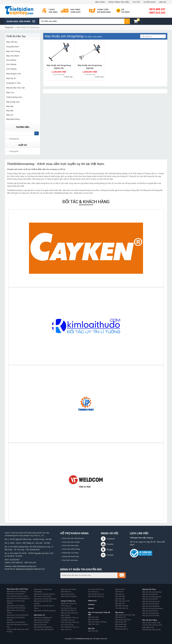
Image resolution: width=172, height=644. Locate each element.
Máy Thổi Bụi (12, 42)
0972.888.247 (157, 9)
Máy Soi (10, 115)
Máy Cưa (10, 92)
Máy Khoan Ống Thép (123, 620)
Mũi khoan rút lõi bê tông (43, 596)
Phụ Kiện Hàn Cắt (122, 608)
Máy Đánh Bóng (13, 119)
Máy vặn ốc (11, 78)
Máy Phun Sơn (93, 617)
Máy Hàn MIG (120, 596)
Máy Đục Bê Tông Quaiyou (152, 597)
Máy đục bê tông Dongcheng (152, 608)
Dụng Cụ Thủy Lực (68, 601)
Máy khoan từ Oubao (41, 622)
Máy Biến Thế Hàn (122, 606)
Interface (91, 604)
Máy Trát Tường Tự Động (97, 622)
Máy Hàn (91, 628)
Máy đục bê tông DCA (150, 599)
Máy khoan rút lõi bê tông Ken (44, 594)
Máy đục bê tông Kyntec (151, 615)
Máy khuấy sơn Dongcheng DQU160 (90, 67)
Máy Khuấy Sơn (13, 102)
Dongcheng (12, 139)
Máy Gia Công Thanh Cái (70, 622)
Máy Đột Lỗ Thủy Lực (69, 610)
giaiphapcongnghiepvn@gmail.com (30, 569)
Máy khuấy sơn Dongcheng (28, 27)
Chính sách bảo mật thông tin (73, 538)
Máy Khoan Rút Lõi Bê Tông (17, 589)
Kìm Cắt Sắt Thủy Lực (96, 594)
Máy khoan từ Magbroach (43, 618)
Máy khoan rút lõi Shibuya (16, 622)
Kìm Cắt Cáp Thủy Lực (96, 589)
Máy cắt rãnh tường (150, 620)
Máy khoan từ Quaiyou (69, 596)
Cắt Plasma (119, 592)
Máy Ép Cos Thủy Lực (69, 603)
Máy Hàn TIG (120, 603)
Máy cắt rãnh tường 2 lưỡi (151, 623)
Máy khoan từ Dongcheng (43, 627)
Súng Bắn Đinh (12, 47)
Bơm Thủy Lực (66, 629)
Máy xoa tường (93, 619)
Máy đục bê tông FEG (150, 611)
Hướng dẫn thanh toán (70, 556)
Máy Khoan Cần (121, 622)
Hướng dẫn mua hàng (70, 553)
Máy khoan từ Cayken (69, 589)
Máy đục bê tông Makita (151, 606)
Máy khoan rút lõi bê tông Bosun (18, 598)
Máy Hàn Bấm (120, 589)
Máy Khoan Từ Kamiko (42, 620)
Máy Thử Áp (65, 615)
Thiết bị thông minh (14, 97)
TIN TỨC (136, 2)
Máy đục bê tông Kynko (151, 613)
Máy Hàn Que (120, 599)
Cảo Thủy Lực (93, 592)
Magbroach (92, 601)
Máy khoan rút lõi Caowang (16, 591)
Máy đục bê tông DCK (150, 594)
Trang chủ (9, 27)
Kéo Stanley (11, 60)
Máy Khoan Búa (121, 624)
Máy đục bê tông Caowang (152, 592)
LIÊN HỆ (162, 2)
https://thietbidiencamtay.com (24, 566)
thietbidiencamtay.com (84, 639)
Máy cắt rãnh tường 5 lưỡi (151, 630)
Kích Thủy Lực (66, 606)
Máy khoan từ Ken (40, 625)
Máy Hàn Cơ (120, 594)
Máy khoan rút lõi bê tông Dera (45, 611)
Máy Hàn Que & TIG (122, 601)
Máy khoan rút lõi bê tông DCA (18, 615)
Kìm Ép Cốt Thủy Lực (69, 608)
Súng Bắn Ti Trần (13, 83)
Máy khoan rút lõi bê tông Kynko (45, 599)
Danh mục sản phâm (21, 21)
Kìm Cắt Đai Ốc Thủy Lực (70, 627)
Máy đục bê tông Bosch (151, 604)
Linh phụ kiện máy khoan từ (44, 629)
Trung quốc (12, 151)
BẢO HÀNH (100, 2)
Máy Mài (10, 111)
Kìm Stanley (11, 64)
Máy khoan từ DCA (68, 594)
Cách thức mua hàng (70, 560)
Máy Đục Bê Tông (149, 589)
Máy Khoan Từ (39, 615)
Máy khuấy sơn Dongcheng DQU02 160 (59, 67)
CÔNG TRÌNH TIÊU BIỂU (119, 2)
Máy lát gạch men (14, 74)
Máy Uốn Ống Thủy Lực (70, 613)
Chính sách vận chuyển (71, 542)
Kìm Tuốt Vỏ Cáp (67, 625)
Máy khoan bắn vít (122, 629)
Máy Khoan (119, 612)
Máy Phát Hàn (93, 631)
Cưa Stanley (11, 69)
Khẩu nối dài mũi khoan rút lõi (17, 596)
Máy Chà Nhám (13, 56)
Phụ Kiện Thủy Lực (68, 620)
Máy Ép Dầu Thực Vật (15, 88)
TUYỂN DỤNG (150, 2)
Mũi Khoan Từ (66, 592)
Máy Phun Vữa (93, 624)
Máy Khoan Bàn (121, 627)
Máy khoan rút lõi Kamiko (16, 594)
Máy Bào (10, 106)
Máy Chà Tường (13, 51)
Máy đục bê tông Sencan (151, 601)
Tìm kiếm (127, 21)
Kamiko (91, 608)
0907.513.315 (157, 13)
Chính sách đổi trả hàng (71, 549)
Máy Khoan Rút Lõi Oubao (16, 608)
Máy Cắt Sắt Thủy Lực (96, 596)
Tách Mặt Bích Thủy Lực (70, 618)
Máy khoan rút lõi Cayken (16, 606)
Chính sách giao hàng (70, 545)
